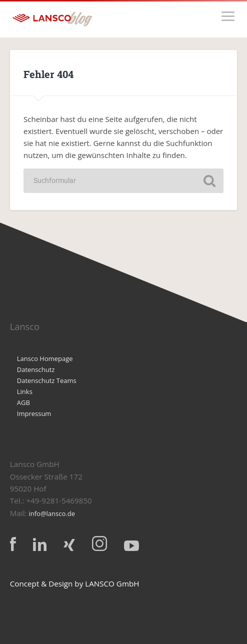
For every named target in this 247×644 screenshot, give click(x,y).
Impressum (34, 413)
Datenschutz (36, 369)
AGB (23, 402)
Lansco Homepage (45, 358)
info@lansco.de (52, 513)
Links (25, 391)
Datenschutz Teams (47, 380)
